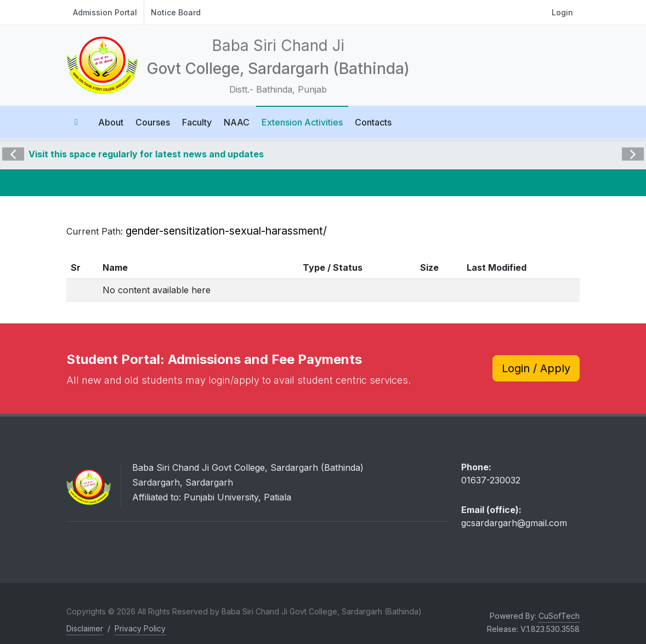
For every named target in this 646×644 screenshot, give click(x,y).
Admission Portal (105, 12)
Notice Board (176, 12)
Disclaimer (85, 628)
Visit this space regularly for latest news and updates (146, 154)
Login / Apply (536, 368)
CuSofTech (559, 616)
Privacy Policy (140, 628)
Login (562, 12)
